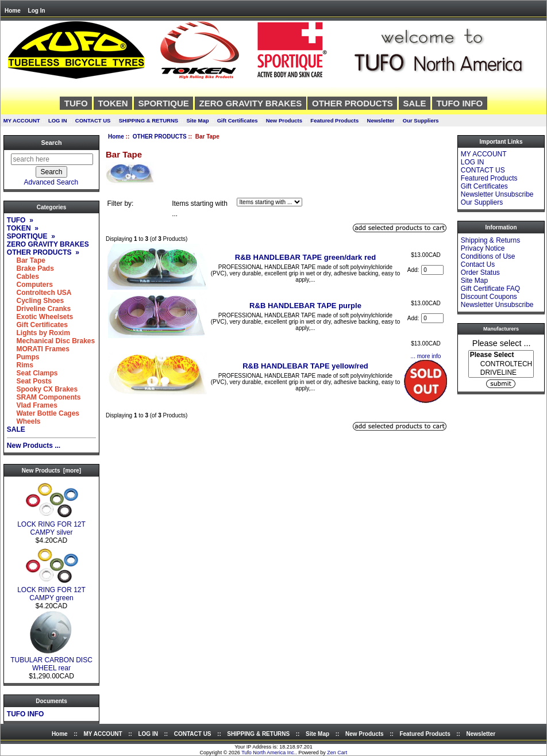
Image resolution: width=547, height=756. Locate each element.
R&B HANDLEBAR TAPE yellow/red (305, 366)
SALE (415, 103)
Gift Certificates (238, 120)
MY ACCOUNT (22, 120)
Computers (30, 285)
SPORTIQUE (163, 103)
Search (51, 143)
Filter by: (120, 204)
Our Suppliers (421, 120)
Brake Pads (30, 268)
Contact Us (478, 264)
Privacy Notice (483, 248)
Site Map (197, 120)
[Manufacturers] (501, 364)
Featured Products (334, 120)
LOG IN (58, 120)
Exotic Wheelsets (40, 317)
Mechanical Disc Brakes (51, 341)
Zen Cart (337, 753)
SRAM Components (44, 397)
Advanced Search (51, 182)
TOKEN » (23, 228)
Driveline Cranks (39, 309)
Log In (37, 11)
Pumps (23, 357)
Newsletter (381, 120)
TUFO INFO (459, 103)
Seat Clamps (32, 373)
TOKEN (113, 103)
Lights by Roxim (38, 333)
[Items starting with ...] (269, 202)
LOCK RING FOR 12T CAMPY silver (51, 525)
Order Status (480, 273)
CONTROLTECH (501, 364)
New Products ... (34, 446)
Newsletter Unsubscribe (497, 194)
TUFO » (20, 220)
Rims (20, 365)
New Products (284, 120)
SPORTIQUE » (31, 236)
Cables (23, 277)
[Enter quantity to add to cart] (432, 270)
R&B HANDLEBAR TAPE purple (305, 306)
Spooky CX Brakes (42, 389)
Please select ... (502, 343)
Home (13, 11)
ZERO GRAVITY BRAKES (251, 103)
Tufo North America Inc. (268, 753)
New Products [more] (51, 471)
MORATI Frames (38, 349)
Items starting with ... (200, 209)
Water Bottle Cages (43, 413)
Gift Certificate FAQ (490, 289)
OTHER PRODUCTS (160, 137)
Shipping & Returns (490, 240)
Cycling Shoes (35, 301)
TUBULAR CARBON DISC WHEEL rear (51, 661)
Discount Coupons (489, 297)
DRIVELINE (501, 373)
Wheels (24, 421)
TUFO (76, 103)
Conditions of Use (488, 256)
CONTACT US (93, 120)
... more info (426, 356)
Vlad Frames (32, 405)
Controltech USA (39, 293)
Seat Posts (29, 381)
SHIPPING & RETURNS (149, 120)
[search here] (52, 159)
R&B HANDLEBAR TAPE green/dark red (305, 257)
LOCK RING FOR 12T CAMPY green (51, 591)
